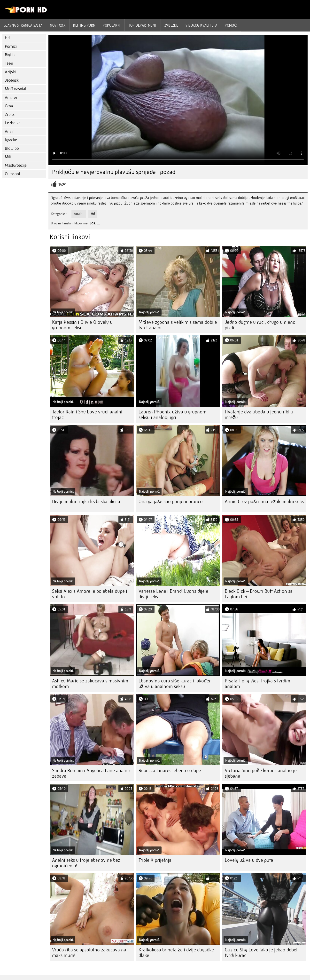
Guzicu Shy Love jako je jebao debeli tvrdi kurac (262, 953)
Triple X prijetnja (155, 860)
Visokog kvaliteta (201, 25)
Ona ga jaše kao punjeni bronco (171, 502)
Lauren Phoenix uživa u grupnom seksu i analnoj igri (172, 415)
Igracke (11, 140)
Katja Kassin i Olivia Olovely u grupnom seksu (82, 325)
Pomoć (231, 25)
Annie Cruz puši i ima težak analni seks (264, 502)
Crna (9, 106)
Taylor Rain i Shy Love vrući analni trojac (87, 415)
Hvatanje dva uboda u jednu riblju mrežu (259, 415)
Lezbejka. (13, 123)
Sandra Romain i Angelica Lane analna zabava (91, 773)
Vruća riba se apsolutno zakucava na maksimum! (89, 953)
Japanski (12, 80)
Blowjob (12, 148)
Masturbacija (16, 165)
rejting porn (84, 25)
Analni (10, 131)
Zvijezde (171, 25)
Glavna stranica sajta (23, 25)
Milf (8, 157)
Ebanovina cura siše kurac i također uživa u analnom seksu (175, 684)
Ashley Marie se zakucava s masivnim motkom (90, 684)
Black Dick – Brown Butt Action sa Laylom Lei (259, 594)
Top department (143, 25)
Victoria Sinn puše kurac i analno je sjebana (261, 773)
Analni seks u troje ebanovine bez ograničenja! (86, 863)
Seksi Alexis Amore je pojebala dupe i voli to (90, 594)
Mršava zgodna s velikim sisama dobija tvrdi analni (178, 325)
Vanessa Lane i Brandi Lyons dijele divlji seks (173, 594)
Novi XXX (58, 25)
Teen (9, 63)
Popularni (112, 25)
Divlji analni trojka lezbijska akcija (86, 502)
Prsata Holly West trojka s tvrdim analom (257, 684)
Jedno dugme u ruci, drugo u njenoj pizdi (261, 325)
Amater (11, 98)
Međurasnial (15, 89)
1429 (62, 185)
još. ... (95, 223)
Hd (7, 38)
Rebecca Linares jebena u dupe (170, 771)
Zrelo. (10, 115)
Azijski (10, 72)
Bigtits (10, 55)
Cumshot (12, 174)
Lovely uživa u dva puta (249, 860)
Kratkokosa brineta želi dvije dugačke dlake (176, 953)
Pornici (11, 46)
